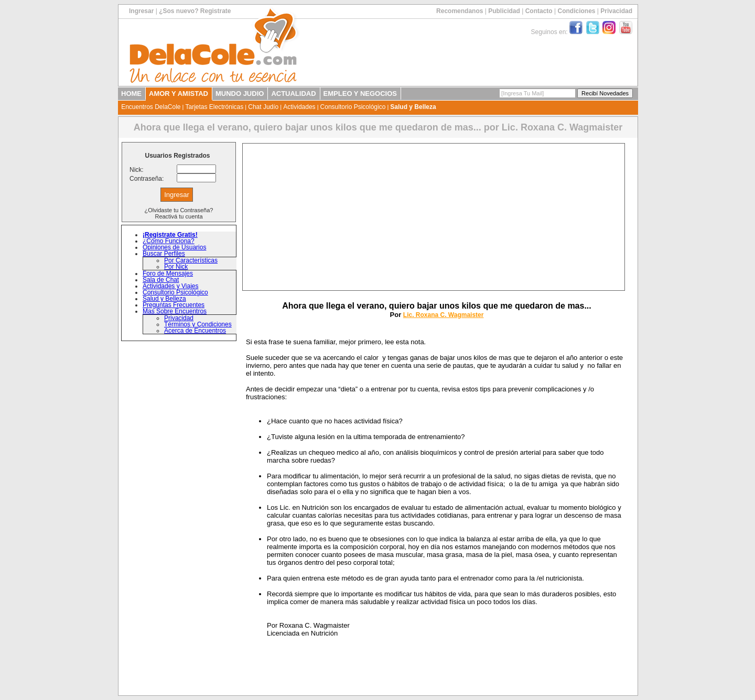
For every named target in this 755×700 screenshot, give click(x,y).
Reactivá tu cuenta (179, 216)
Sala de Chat (161, 280)
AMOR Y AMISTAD (179, 94)
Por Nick (176, 267)
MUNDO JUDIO (240, 94)
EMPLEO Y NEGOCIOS (360, 94)
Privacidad (616, 11)
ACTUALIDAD (293, 94)
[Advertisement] (434, 217)
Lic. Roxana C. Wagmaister (444, 315)
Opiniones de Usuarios (174, 247)
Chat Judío (263, 107)
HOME (131, 94)
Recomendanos (460, 11)
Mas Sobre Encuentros (175, 311)
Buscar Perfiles (164, 254)
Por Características (191, 260)
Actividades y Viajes (171, 286)
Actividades (299, 107)
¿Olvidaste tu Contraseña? (179, 210)
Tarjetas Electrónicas (215, 107)
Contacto (539, 11)
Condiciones (576, 11)
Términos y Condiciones (198, 324)
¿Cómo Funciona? (169, 241)
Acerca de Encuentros (195, 331)
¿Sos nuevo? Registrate (195, 11)
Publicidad (504, 11)
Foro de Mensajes (168, 274)
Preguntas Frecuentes (174, 305)
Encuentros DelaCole (151, 107)
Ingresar (141, 11)
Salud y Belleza (413, 107)
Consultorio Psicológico (353, 107)
